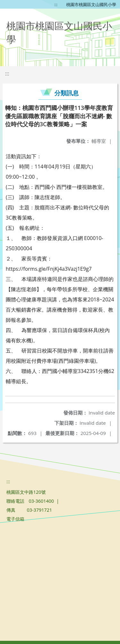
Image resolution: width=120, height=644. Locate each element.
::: (56, 4)
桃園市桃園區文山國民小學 (91, 4)
